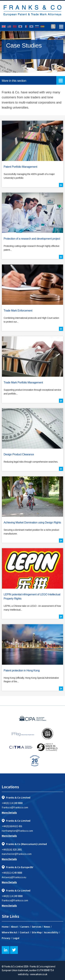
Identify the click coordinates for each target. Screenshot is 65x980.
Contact (25, 932)
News (47, 927)
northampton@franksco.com (17, 831)
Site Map (37, 932)
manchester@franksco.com (17, 854)
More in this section (33, 80)
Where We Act (10, 932)
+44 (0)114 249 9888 (12, 873)
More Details (9, 813)
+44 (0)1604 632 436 (12, 826)
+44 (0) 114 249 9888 (12, 803)
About (14, 927)
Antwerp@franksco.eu (14, 877)
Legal (16, 938)
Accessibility (51, 932)
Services (37, 927)
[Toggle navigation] (60, 27)
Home (5, 927)
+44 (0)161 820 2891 (12, 850)
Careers (25, 927)
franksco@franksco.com (15, 807)
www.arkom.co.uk (39, 974)
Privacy (6, 938)
